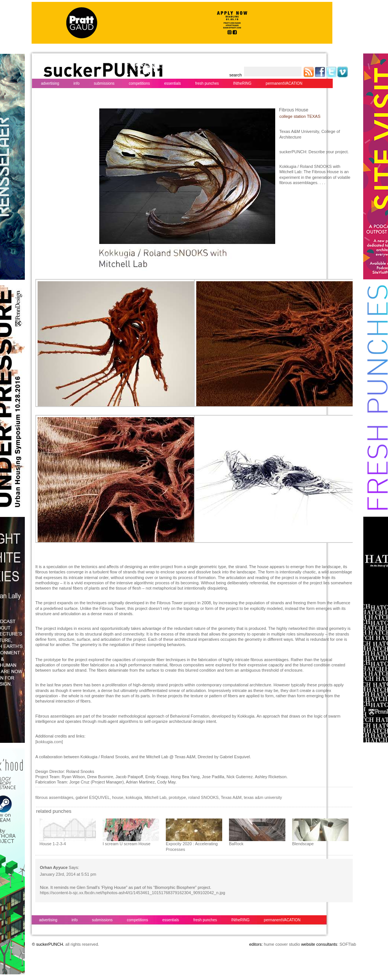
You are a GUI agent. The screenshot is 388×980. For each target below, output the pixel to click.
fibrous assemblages (54, 797)
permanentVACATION (284, 83)
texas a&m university (263, 797)
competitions (139, 83)
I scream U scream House (127, 844)
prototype (177, 797)
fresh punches (207, 83)
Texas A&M (231, 797)
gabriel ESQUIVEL (93, 797)
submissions (104, 83)
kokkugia (134, 797)
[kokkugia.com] (49, 742)
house (118, 797)
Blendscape (303, 844)
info (76, 83)
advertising (50, 83)
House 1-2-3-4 (53, 844)
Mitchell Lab (155, 797)
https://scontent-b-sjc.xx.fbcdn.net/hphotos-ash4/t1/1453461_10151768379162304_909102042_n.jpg (133, 893)
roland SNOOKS (204, 797)
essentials (173, 83)
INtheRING (242, 83)
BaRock (236, 844)
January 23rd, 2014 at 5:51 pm (68, 874)
